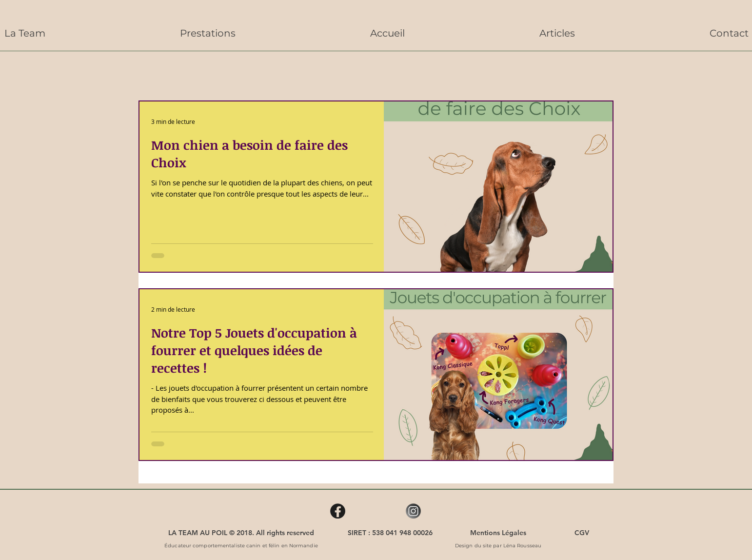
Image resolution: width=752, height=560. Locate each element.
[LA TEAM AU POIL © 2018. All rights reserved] (241, 533)
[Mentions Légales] (498, 533)
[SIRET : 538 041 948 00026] (390, 533)
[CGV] (582, 533)
